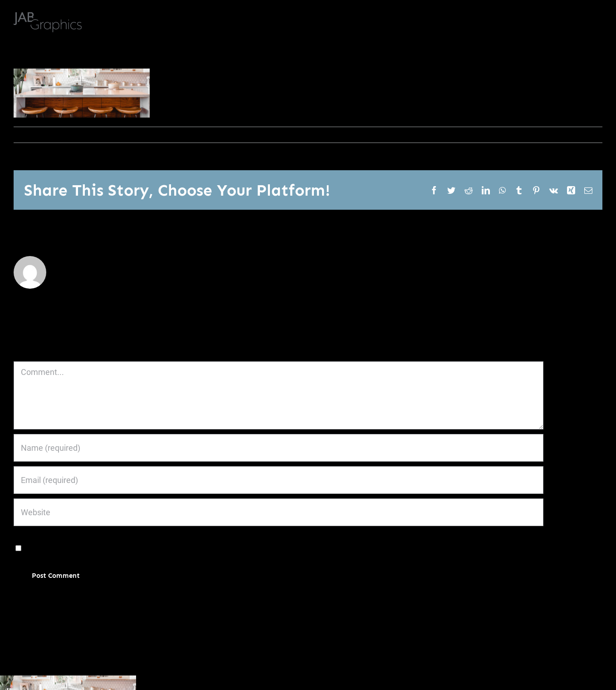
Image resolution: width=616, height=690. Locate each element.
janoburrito (35, 135)
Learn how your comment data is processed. (237, 603)
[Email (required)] (279, 480)
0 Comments (112, 135)
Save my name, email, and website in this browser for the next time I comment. (165, 547)
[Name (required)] (279, 448)
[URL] (279, 512)
